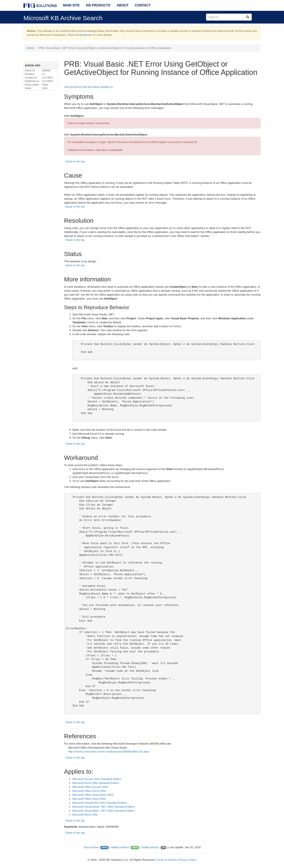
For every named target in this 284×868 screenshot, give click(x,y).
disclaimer (85, 35)
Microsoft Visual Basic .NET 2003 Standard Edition (104, 811)
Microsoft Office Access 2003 (90, 787)
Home (30, 48)
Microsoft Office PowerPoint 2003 (93, 795)
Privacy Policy (188, 860)
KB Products (98, 5)
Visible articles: (150, 847)
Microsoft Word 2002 (85, 815)
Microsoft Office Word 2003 (89, 799)
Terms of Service (167, 860)
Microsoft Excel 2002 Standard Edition (96, 783)
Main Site (71, 5)
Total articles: (91, 847)
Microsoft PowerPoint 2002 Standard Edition (100, 803)
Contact (143, 5)
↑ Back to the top (74, 161)
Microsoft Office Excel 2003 (89, 791)
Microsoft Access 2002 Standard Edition (97, 779)
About (123, 5)
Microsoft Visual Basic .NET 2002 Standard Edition (104, 807)
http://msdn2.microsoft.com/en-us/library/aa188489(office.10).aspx (109, 752)
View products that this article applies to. (89, 87)
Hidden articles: (120, 847)
